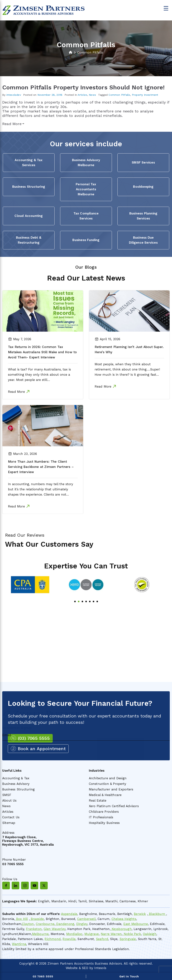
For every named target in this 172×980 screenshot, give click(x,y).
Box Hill (21, 919)
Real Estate (98, 800)
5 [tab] (90, 612)
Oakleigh (150, 934)
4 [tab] (86, 612)
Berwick (140, 914)
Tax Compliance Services (86, 216)
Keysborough (121, 929)
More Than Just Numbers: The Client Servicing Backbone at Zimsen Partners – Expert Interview (41, 477)
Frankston (34, 929)
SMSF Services (143, 162)
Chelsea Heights (124, 919)
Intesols (100, 968)
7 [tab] (97, 612)
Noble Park (132, 934)
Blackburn (157, 914)
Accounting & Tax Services (29, 163)
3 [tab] (82, 612)
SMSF (7, 795)
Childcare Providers (104, 812)
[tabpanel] (30, 595)
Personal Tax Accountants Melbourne (86, 189)
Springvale (128, 939)
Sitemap (9, 823)
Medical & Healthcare (105, 795)
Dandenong (65, 924)
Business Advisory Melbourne (86, 163)
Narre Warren (111, 934)
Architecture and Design (108, 778)
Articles (82, 95)
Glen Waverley (55, 929)
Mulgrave (92, 934)
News (92, 95)
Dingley (82, 924)
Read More (13, 124)
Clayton (28, 924)
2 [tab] (79, 612)
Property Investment (145, 95)
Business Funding (86, 240)
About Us (9, 800)
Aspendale (69, 914)
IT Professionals (101, 817)
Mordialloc (74, 934)
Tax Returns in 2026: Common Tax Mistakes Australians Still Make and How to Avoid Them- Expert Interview (42, 363)
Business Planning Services (143, 216)
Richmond (53, 939)
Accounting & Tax (16, 778)
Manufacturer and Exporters (111, 789)
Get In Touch (129, 976)
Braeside (37, 919)
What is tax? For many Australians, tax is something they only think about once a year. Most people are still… (39, 385)
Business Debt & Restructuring (29, 240)
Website (72, 968)
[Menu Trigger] (166, 8)
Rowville (69, 939)
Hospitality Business (104, 823)
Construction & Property (108, 784)
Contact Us (11, 817)
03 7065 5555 (13, 864)
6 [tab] (94, 612)
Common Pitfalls (119, 95)
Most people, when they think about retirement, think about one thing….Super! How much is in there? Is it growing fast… (127, 380)
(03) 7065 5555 (34, 749)
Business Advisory (16, 784)
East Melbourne (136, 924)
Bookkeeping (143, 187)
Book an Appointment (42, 760)
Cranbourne (45, 924)
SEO (85, 968)
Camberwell (86, 919)
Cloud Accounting (29, 216)
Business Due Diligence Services (143, 240)
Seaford (102, 939)
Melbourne (40, 934)
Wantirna (19, 944)
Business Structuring (29, 187)
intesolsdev (14, 95)
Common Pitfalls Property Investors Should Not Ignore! (83, 87)
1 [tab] (75, 612)
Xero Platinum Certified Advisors (114, 806)
